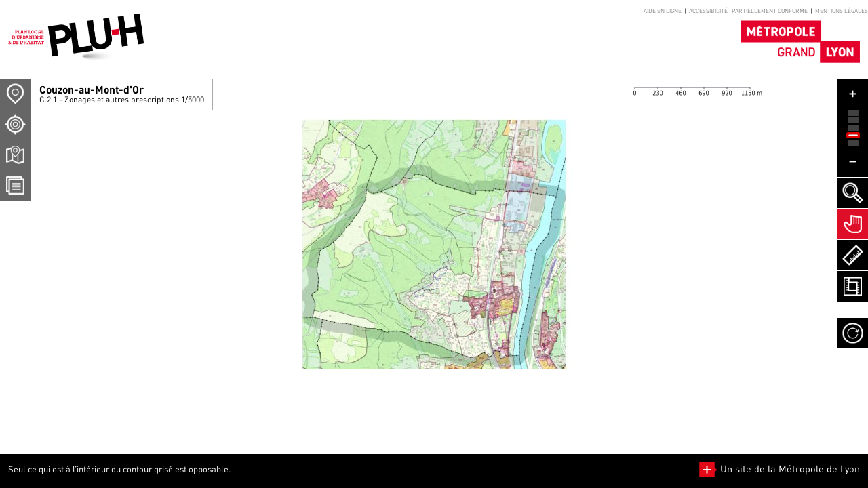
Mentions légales (842, 11)
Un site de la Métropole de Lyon (780, 469)
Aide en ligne (663, 11)
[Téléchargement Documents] (15, 185)
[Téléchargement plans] (15, 155)
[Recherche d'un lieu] (15, 124)
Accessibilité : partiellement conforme (748, 11)
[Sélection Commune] (15, 94)
